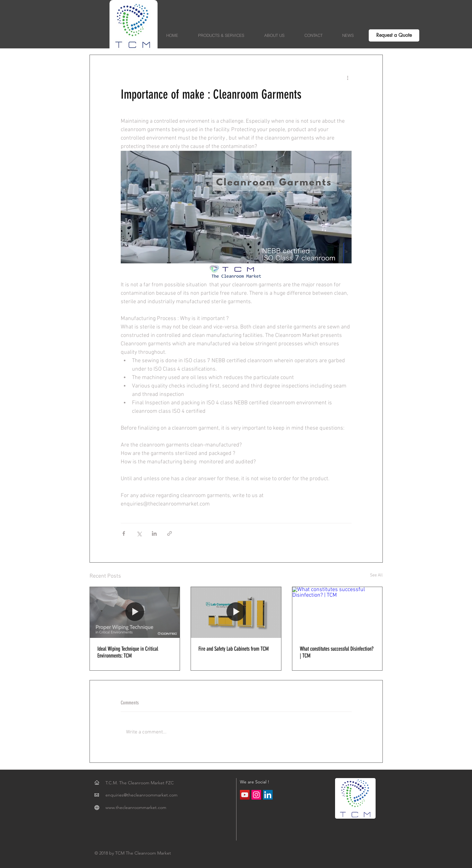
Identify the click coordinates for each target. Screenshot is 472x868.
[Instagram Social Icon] (256, 795)
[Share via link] (170, 533)
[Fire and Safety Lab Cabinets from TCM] (236, 612)
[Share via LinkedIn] (154, 533)
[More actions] (348, 77)
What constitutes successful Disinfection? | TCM (337, 652)
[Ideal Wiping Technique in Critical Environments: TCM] (135, 612)
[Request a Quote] (394, 35)
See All (376, 575)
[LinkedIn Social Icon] (268, 795)
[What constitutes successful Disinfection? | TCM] (337, 612)
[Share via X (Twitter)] (139, 533)
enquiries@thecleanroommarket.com (141, 795)
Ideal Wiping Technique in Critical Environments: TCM (128, 652)
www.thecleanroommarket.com (136, 807)
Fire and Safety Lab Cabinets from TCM (234, 649)
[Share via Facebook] (124, 533)
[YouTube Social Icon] (245, 795)
